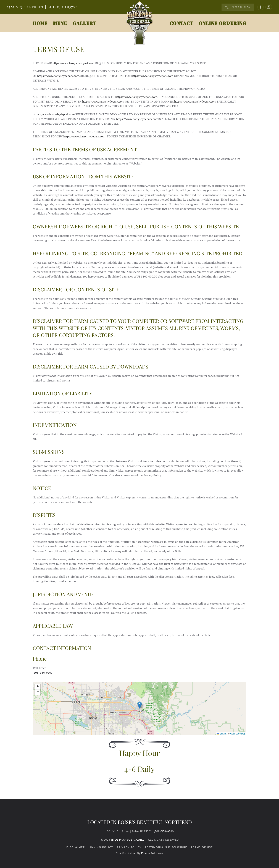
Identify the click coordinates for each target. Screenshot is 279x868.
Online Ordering (223, 23)
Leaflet (222, 734)
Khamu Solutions (152, 853)
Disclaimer (76, 847)
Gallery (85, 23)
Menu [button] (60, 23)
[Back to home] (139, 23)
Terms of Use (202, 847)
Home (40, 23)
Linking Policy (101, 847)
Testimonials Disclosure (166, 847)
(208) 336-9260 (238, 7)
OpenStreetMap (238, 734)
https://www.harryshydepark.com (73, 63)
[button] (140, 705)
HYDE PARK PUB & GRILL (128, 840)
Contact (181, 23)
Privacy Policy (129, 847)
